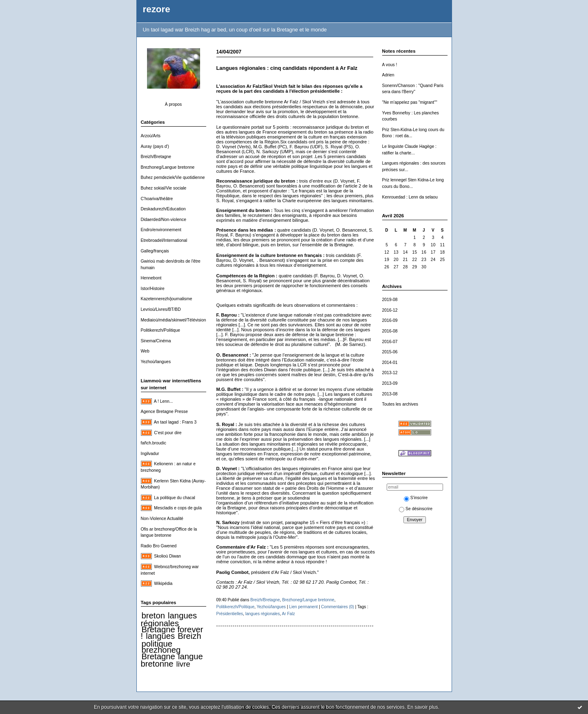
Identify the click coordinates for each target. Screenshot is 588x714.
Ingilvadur (150, 454)
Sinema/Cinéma (156, 341)
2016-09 (390, 320)
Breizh (189, 636)
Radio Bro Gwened (159, 546)
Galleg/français (155, 251)
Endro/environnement (161, 230)
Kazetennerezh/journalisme (167, 299)
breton (153, 616)
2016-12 (390, 310)
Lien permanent (303, 607)
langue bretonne (172, 660)
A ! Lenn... (164, 401)
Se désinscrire (416, 509)
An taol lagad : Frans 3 (175, 422)
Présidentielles (230, 614)
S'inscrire (416, 498)
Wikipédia (163, 583)
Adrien (388, 75)
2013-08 (390, 394)
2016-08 (390, 331)
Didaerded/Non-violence (164, 220)
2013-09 (390, 383)
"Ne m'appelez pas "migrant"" (410, 102)
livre (183, 664)
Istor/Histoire (153, 289)
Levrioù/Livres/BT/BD (161, 309)
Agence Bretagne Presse (165, 412)
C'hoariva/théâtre (157, 199)
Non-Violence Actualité (162, 519)
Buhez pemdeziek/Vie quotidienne (173, 177)
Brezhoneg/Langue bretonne (168, 167)
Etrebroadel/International (164, 240)
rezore (157, 9)
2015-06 (390, 352)
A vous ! (390, 65)
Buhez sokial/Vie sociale (164, 188)
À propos (174, 104)
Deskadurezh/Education (163, 209)
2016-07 (390, 342)
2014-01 (390, 363)
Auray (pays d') (155, 146)
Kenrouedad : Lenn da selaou (410, 197)
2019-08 (390, 300)
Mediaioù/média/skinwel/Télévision (174, 320)
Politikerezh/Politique (160, 330)
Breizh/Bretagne (156, 157)
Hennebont (151, 278)
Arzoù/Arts (151, 136)
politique (157, 644)
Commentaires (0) (337, 607)
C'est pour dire (168, 433)
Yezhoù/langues (156, 362)
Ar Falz (288, 614)
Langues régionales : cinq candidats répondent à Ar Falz (287, 68)
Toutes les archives (400, 404)
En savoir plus (422, 707)
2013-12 (390, 373)
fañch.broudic (154, 443)
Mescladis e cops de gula (178, 508)
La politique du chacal (175, 498)
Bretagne (158, 656)
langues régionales (169, 619)
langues (160, 636)
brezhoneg (161, 650)
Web (145, 351)
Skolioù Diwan (167, 556)
